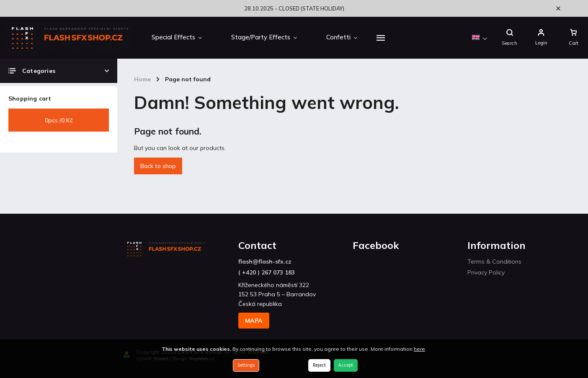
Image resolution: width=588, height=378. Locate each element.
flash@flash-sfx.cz (265, 261)
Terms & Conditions (494, 261)
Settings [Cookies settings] (246, 365)
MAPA (254, 321)
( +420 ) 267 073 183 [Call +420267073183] (267, 272)
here (419, 349)
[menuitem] (177, 38)
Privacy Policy (486, 272)
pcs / (59, 120)
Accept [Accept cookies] (346, 365)
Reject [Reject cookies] (319, 365)
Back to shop (158, 166)
